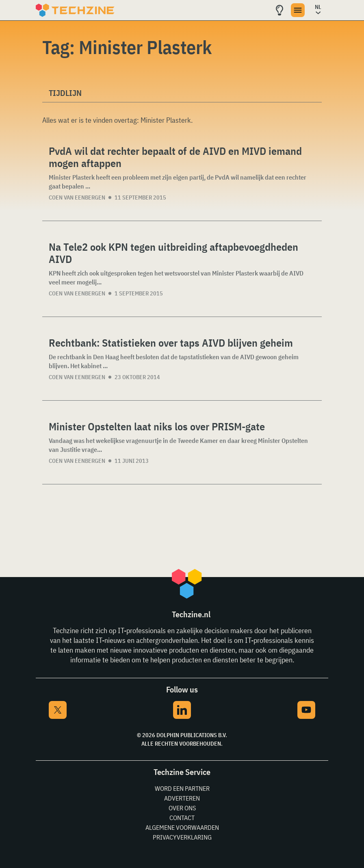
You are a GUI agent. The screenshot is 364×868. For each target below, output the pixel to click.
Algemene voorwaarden (182, 827)
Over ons (182, 808)
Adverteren (182, 798)
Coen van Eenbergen (77, 197)
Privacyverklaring (182, 837)
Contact (182, 818)
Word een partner (182, 788)
